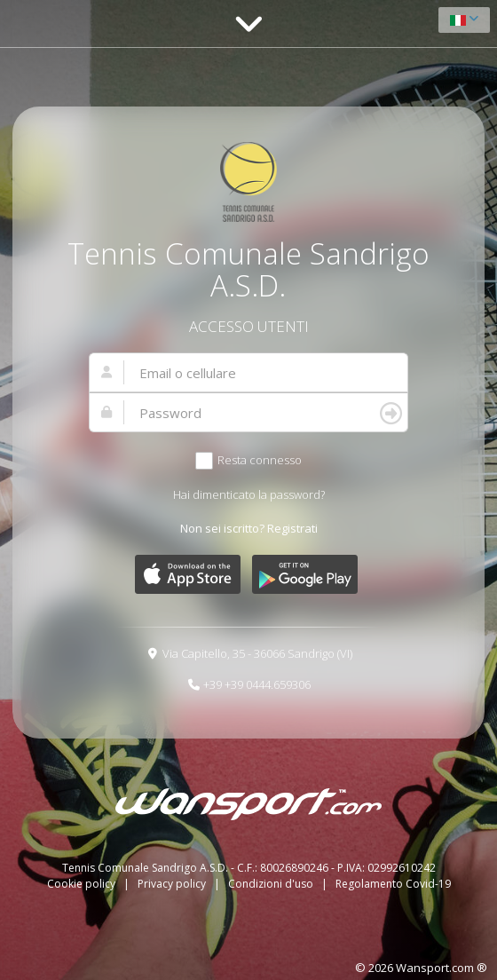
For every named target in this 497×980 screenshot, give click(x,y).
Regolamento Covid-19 (393, 884)
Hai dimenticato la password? (249, 494)
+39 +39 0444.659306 (257, 684)
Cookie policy (83, 884)
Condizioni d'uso (272, 884)
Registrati (292, 528)
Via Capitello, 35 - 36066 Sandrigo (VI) (257, 653)
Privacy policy (173, 884)
